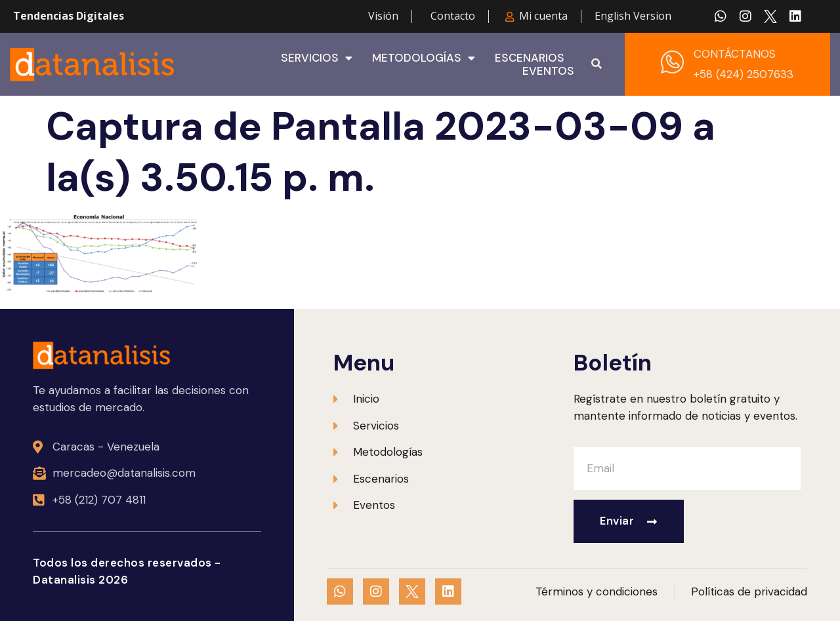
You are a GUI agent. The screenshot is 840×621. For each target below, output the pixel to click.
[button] (597, 64)
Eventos (548, 71)
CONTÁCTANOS (735, 54)
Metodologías (424, 58)
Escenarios (530, 58)
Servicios (317, 58)
